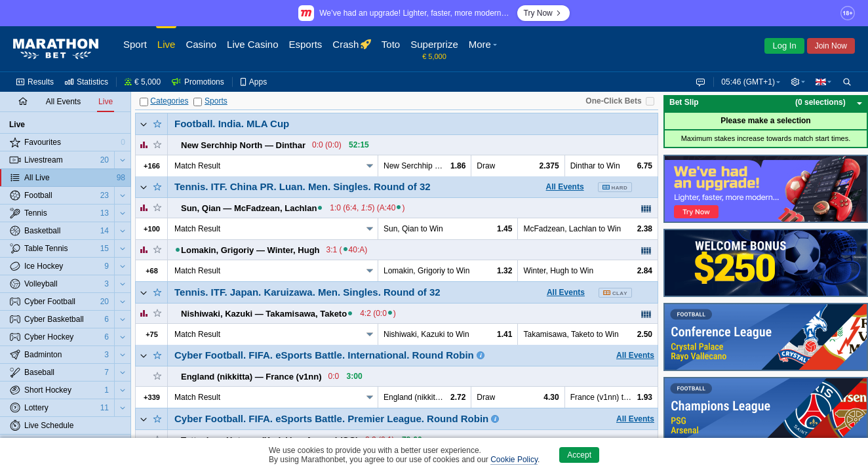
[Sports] (198, 102)
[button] (797, 82)
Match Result (197, 166)
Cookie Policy (514, 460)
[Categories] (144, 102)
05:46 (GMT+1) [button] (745, 82)
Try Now (543, 13)
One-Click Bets (613, 101)
